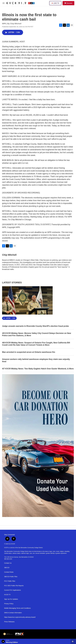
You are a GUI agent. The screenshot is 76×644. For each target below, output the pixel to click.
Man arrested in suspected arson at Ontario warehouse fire (29, 352)
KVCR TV (7, 595)
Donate (69, 3)
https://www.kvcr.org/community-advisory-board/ (20, 617)
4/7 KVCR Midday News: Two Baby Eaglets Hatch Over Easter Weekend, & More (38, 369)
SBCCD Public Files (11, 577)
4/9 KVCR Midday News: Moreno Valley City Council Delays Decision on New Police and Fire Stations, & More (37, 334)
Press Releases (9, 622)
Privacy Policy (9, 604)
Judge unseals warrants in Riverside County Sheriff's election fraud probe (35, 326)
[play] (3, 641)
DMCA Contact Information (13, 613)
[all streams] (73, 641)
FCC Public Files (10, 581)
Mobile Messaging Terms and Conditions (17, 608)
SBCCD (7, 568)
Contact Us (8, 563)
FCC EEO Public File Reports (14, 586)
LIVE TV (55, 3)
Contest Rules (9, 572)
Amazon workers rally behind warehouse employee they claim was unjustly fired (36, 360)
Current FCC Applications (13, 590)
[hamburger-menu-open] (4, 3)
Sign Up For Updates (11, 599)
